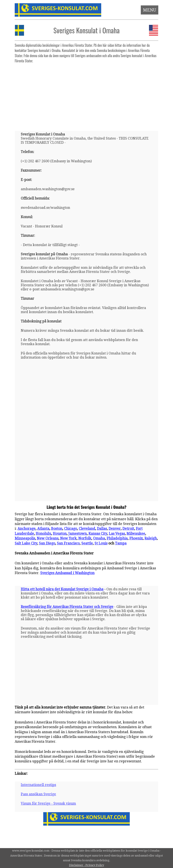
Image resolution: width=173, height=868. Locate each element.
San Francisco (68, 543)
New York (68, 538)
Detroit (128, 529)
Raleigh (151, 538)
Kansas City (98, 534)
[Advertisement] (86, 95)
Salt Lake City (26, 543)
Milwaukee (136, 534)
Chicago (70, 529)
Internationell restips (38, 785)
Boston (57, 529)
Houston (60, 534)
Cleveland (87, 529)
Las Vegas (117, 534)
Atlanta (43, 529)
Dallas (102, 529)
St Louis (101, 543)
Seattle (87, 543)
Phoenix (136, 538)
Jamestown (78, 534)
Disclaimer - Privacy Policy (86, 865)
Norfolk (85, 538)
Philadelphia (117, 538)
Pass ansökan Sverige (38, 794)
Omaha (99, 538)
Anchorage (26, 529)
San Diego (47, 543)
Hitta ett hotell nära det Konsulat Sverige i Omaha (62, 589)
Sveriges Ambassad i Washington (67, 573)
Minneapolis (25, 538)
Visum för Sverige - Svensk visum (48, 803)
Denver (115, 529)
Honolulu (43, 534)
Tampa (121, 543)
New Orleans (48, 538)
